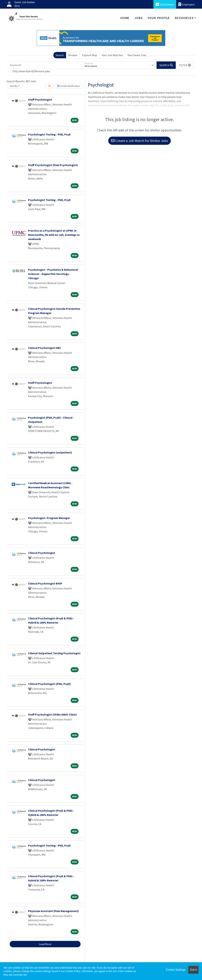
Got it (193, 970)
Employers (186, 4)
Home (125, 18)
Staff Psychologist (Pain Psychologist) (53, 165)
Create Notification (69, 86)
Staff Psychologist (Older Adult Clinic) (52, 714)
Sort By (14, 86)
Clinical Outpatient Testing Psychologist (54, 653)
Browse (73, 55)
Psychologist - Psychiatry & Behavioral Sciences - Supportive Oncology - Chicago (53, 274)
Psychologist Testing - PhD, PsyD (49, 134)
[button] (185, 65)
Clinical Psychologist (42, 553)
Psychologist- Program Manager (49, 518)
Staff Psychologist (40, 99)
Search (60, 55)
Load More (45, 944)
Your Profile (159, 18)
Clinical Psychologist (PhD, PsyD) (49, 684)
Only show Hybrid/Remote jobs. (31, 71)
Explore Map (90, 55)
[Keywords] (45, 65)
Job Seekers (165, 4)
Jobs (138, 18)
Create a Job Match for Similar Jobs (139, 141)
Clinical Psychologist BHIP (45, 583)
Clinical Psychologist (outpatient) (50, 452)
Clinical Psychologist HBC (45, 348)
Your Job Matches (112, 55)
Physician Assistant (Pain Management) (53, 911)
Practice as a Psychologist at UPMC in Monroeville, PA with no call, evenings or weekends (54, 235)
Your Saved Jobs (137, 55)
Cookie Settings (176, 970)
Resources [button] (184, 18)
